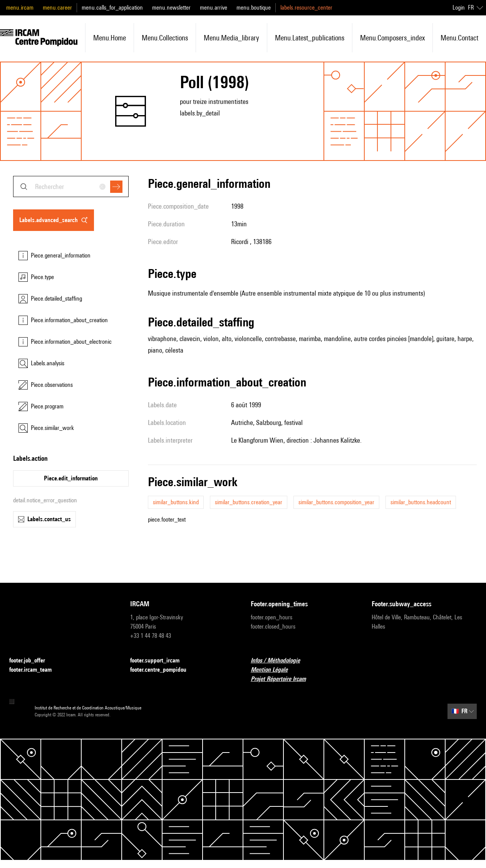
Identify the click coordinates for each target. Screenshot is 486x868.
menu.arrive (214, 8)
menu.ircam (20, 8)
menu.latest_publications (310, 38)
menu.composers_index (392, 38)
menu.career (57, 8)
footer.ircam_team (35, 670)
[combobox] (71, 186)
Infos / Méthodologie (280, 661)
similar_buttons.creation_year (249, 502)
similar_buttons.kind (176, 502)
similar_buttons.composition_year (336, 502)
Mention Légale (274, 670)
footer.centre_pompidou (163, 670)
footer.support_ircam (159, 661)
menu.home (110, 38)
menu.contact (459, 38)
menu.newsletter (171, 8)
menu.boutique (254, 8)
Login (459, 8)
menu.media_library (231, 38)
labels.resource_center (306, 8)
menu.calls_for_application (112, 8)
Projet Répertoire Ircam (283, 679)
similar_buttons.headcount (421, 502)
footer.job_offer (32, 661)
